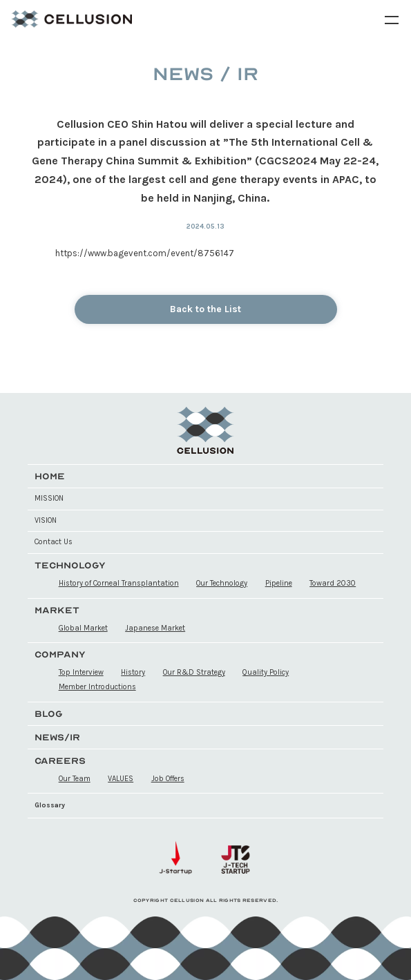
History (133, 672)
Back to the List (205, 309)
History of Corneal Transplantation (119, 583)
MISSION (49, 498)
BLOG (49, 714)
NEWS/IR (57, 737)
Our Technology (222, 583)
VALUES (121, 779)
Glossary (50, 805)
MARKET (57, 610)
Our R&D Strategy (194, 672)
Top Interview (81, 672)
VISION (46, 520)
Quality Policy (266, 672)
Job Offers (168, 779)
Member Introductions (97, 687)
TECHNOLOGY (70, 565)
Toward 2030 (333, 583)
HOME (50, 476)
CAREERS (60, 761)
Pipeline (279, 583)
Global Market (83, 628)
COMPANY (60, 654)
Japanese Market (155, 628)
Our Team (75, 779)
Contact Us (54, 542)
